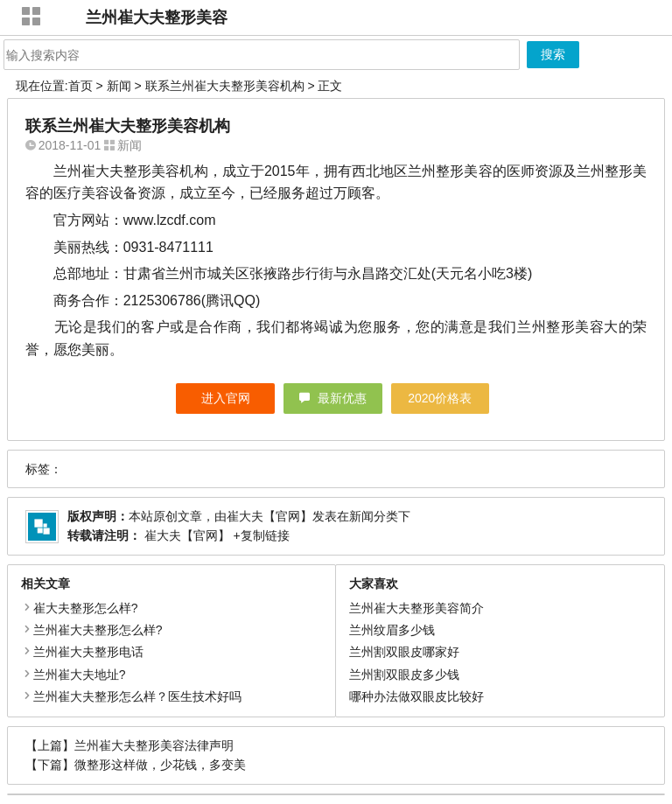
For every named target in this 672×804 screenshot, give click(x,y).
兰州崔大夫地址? (80, 675)
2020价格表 (440, 398)
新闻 (119, 86)
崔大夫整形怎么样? (86, 608)
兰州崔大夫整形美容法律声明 (154, 745)
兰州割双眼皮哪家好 (404, 652)
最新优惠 (342, 398)
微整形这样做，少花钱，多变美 (160, 765)
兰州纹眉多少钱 (392, 630)
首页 (80, 86)
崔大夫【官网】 (269, 516)
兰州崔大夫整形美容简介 (416, 608)
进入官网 (226, 398)
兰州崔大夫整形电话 (88, 652)
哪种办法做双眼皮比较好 (416, 696)
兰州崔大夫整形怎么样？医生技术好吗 (137, 696)
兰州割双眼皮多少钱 (404, 675)
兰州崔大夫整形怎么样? (98, 630)
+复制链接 (260, 535)
